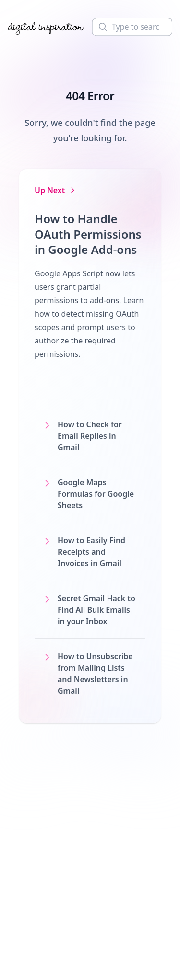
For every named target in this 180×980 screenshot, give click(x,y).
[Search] (132, 27)
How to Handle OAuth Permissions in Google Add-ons (88, 234)
